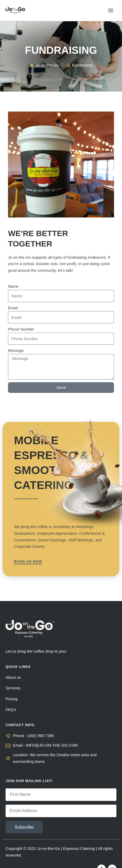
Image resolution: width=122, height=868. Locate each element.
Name (13, 286)
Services (13, 688)
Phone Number (21, 329)
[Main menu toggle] (111, 11)
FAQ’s (11, 710)
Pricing (12, 699)
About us (13, 677)
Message (16, 351)
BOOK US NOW (28, 561)
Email (13, 308)
